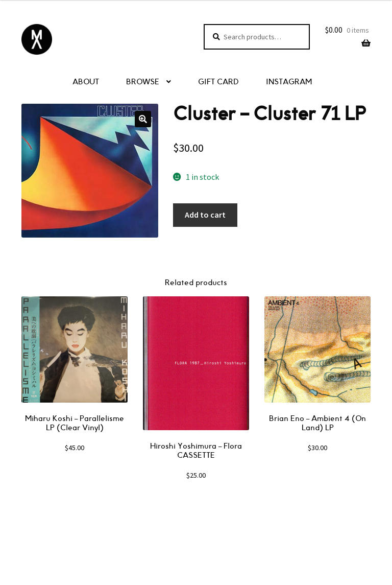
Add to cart (205, 215)
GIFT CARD (218, 82)
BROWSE (143, 82)
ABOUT (86, 82)
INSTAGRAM (289, 82)
